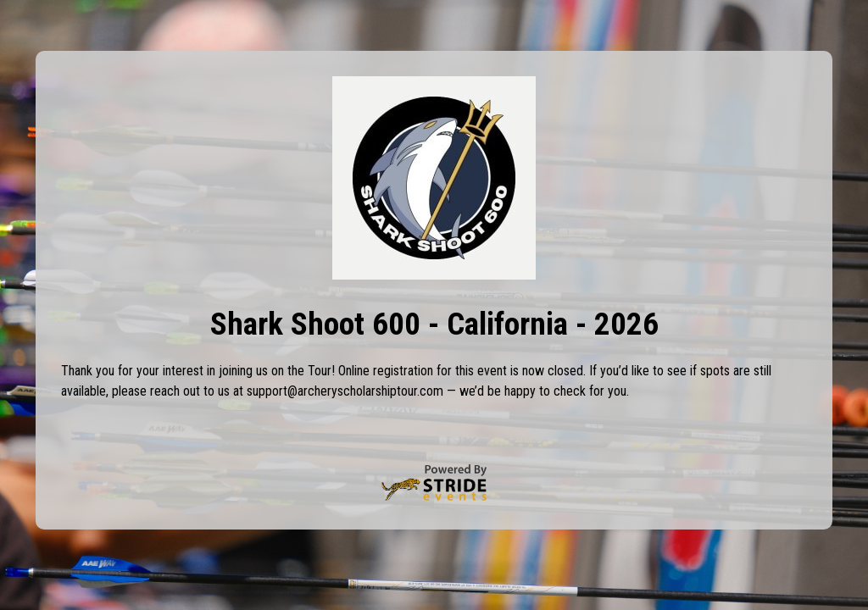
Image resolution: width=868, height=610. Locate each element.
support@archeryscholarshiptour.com (345, 391)
